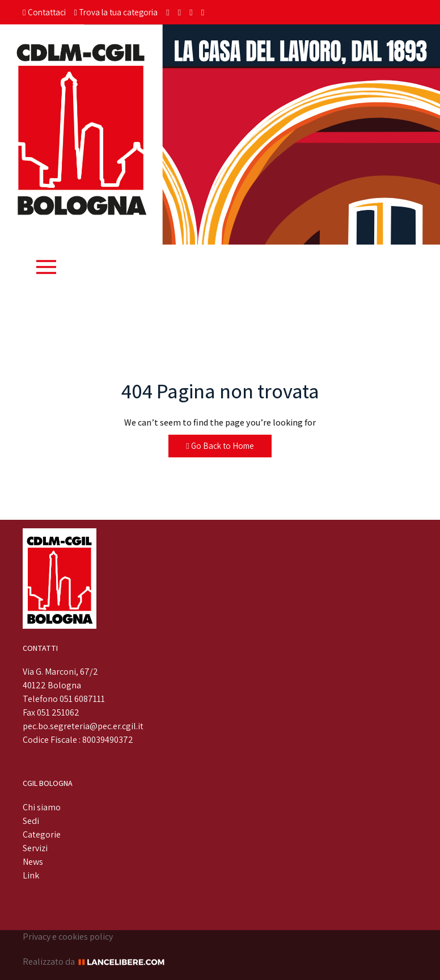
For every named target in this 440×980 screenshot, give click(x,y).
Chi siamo (42, 807)
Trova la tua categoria (116, 12)
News (33, 862)
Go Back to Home (220, 446)
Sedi (31, 821)
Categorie (42, 834)
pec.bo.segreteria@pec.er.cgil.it (83, 726)
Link (31, 875)
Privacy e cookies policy (68, 937)
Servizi (35, 848)
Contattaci (44, 12)
